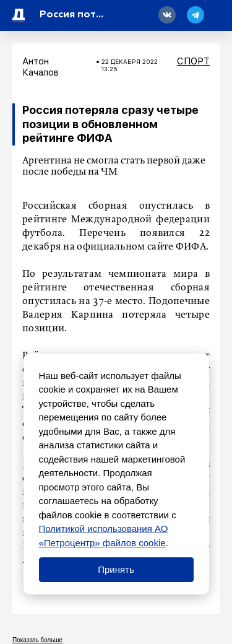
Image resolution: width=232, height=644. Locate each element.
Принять (116, 569)
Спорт (193, 61)
